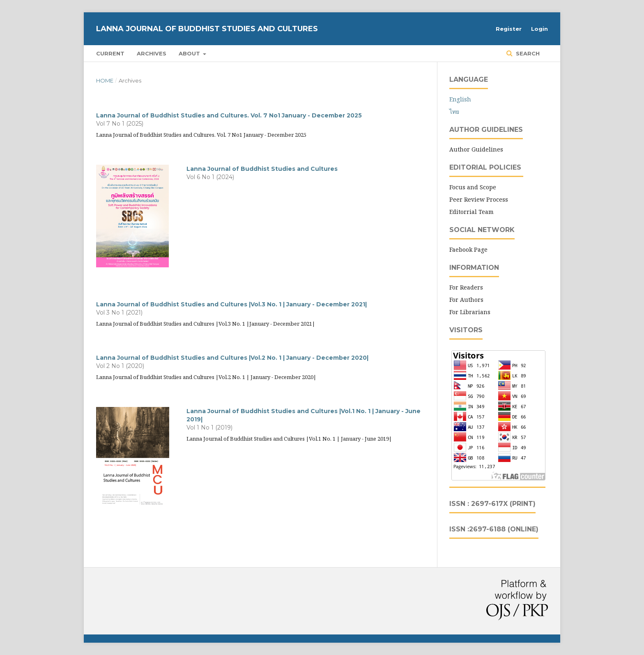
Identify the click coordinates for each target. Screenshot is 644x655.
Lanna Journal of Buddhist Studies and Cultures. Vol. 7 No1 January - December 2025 (229, 115)
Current (110, 53)
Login (539, 29)
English (460, 99)
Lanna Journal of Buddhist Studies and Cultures (207, 29)
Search (527, 53)
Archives (152, 53)
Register (509, 29)
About (190, 53)
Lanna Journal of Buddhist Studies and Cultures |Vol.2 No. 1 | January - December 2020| (232, 358)
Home (105, 80)
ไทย (454, 111)
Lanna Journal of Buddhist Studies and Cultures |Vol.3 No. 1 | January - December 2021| (231, 304)
